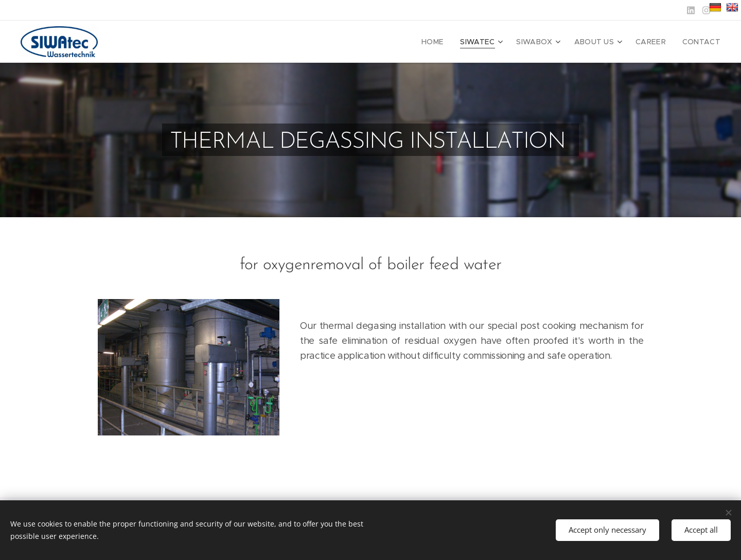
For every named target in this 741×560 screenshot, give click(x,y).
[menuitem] (450, 42)
